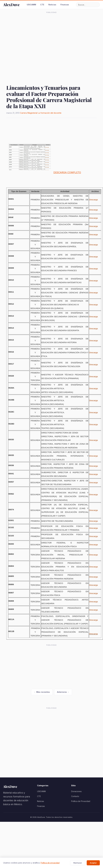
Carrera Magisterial (29, 113)
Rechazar (78, 863)
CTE (42, 5)
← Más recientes (42, 692)
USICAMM (31, 5)
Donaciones (76, 791)
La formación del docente (50, 113)
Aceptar (93, 863)
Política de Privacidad (81, 801)
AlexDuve (11, 5)
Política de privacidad (50, 863)
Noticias (52, 5)
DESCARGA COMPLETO (67, 172)
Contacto (75, 796)
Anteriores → (63, 692)
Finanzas (65, 5)
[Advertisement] (30, 44)
